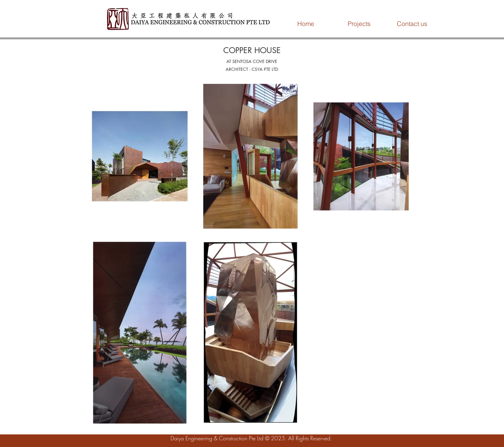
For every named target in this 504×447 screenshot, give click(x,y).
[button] (359, 24)
